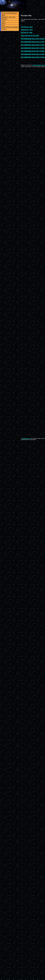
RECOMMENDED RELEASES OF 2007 (33, 42)
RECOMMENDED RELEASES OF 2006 (33, 45)
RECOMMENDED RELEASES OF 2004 (33, 51)
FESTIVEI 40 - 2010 (27, 30)
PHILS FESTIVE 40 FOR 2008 (30, 36)
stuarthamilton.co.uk (26, 438)
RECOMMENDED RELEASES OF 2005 (33, 48)
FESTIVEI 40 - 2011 (27, 27)
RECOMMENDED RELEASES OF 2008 (33, 39)
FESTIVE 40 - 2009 (27, 33)
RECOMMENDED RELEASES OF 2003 (33, 54)
